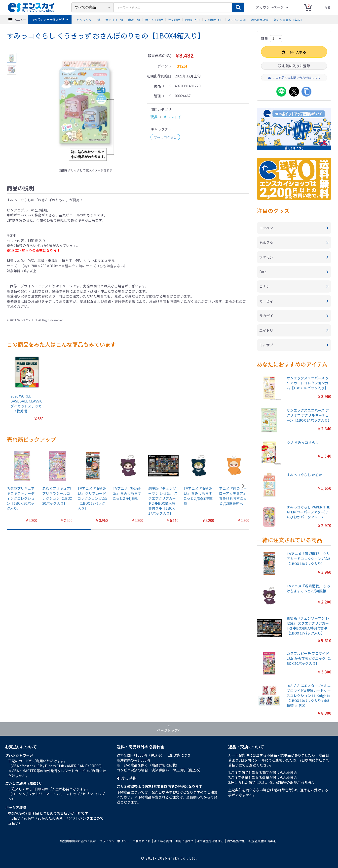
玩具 (154, 117)
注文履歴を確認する (210, 841)
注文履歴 (174, 19)
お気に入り (192, 19)
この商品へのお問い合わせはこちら (294, 78)
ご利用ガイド (214, 19)
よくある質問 (237, 19)
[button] (243, 486)
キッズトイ (173, 117)
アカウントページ (270, 7)
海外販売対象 (260, 19)
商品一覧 (134, 19)
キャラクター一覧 (88, 19)
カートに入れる (294, 52)
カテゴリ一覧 (114, 19)
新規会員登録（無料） (289, 19)
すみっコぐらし (165, 137)
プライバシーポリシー (114, 841)
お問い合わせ (184, 841)
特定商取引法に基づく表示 (78, 841)
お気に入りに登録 (294, 66)
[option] (86, 109)
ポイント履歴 (154, 19)
